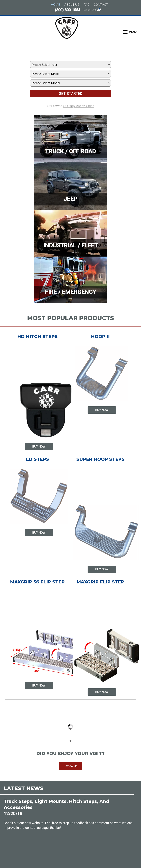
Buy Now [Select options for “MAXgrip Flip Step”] (102, 692)
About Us (72, 5)
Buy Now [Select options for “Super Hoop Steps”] (102, 569)
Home (55, 5)
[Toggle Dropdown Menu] (130, 32)
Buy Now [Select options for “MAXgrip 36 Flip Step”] (39, 686)
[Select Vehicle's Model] (70, 83)
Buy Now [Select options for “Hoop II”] (102, 410)
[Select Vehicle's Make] (70, 74)
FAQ (87, 5)
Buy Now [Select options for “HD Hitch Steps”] (39, 447)
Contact (101, 5)
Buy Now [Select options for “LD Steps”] (39, 533)
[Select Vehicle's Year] (70, 65)
